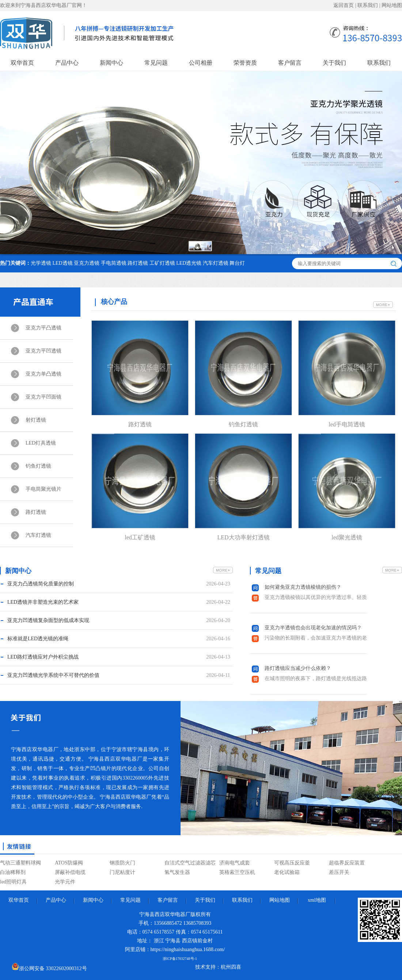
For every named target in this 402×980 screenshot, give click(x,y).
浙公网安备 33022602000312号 (49, 967)
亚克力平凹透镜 (43, 351)
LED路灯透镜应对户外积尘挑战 (43, 657)
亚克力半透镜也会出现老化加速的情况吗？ (313, 628)
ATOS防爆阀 (69, 863)
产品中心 (67, 63)
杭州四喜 (231, 967)
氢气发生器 (177, 872)
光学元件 (65, 882)
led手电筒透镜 (347, 424)
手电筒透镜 (114, 263)
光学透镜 (41, 263)
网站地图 (392, 5)
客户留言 (290, 63)
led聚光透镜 (347, 537)
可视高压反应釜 (292, 863)
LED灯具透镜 (41, 443)
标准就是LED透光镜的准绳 (38, 639)
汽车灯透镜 (216, 263)
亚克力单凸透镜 (43, 374)
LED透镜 (63, 263)
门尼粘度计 (122, 872)
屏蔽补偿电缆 (70, 872)
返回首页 (344, 5)
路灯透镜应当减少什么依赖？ (298, 668)
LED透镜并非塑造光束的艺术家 (43, 602)
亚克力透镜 (87, 263)
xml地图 (317, 900)
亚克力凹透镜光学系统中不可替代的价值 (53, 675)
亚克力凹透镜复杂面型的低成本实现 (48, 620)
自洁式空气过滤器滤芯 (190, 863)
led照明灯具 (13, 882)
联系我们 (368, 5)
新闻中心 (111, 63)
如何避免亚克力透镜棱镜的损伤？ (303, 587)
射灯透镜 (36, 420)
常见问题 (156, 63)
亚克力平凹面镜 (43, 397)
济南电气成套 (235, 863)
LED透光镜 (189, 263)
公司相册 (201, 63)
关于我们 (334, 63)
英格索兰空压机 (237, 872)
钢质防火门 (122, 863)
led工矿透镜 (140, 537)
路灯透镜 (138, 263)
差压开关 (339, 872)
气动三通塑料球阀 (20, 863)
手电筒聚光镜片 (43, 489)
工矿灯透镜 (162, 263)
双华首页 (22, 63)
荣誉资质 (245, 63)
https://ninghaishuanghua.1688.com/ (188, 949)
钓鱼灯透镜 (38, 466)
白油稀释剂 (13, 872)
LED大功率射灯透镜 (243, 537)
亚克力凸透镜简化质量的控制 (41, 584)
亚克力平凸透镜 (43, 328)
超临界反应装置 (347, 863)
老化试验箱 (287, 872)
